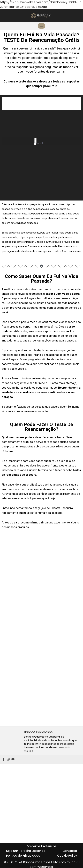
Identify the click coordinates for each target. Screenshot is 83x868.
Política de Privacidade (23, 856)
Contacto (70, 851)
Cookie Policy (67, 856)
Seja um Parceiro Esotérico (26, 851)
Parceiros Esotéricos (41, 846)
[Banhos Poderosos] (41, 15)
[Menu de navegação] (41, 26)
